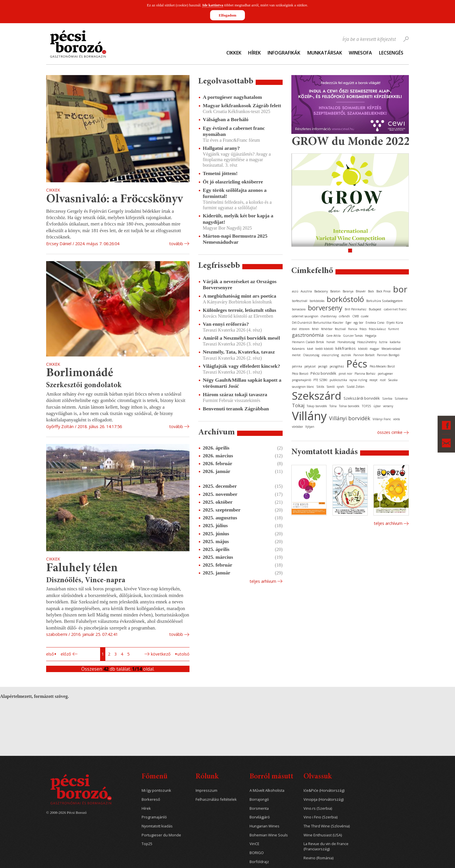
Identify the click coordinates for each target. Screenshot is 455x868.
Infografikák (284, 53)
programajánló (301, 380)
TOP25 (366, 406)
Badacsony (321, 291)
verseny (388, 406)
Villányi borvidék (350, 418)
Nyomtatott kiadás (157, 826)
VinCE (254, 844)
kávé (310, 349)
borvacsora (299, 309)
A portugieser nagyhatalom (232, 97)
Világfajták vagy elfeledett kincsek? (242, 366)
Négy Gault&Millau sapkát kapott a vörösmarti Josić (242, 383)
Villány (309, 416)
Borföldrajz (259, 862)
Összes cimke (390, 432)
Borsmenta (259, 808)
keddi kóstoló (324, 349)
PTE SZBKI (320, 380)
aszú (295, 291)
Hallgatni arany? (221, 148)
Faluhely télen (82, 568)
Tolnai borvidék (349, 406)
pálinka (297, 366)
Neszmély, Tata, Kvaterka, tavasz (239, 352)
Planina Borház (365, 374)
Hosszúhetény (367, 342)
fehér (315, 329)
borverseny (325, 308)
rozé (383, 380)
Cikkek (234, 53)
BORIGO (257, 853)
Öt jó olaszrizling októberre (233, 182)
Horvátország (346, 342)
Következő (161, 654)
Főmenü (155, 777)
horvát (331, 342)
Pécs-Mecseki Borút (382, 366)
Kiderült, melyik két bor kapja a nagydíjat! (238, 219)
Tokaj (298, 405)
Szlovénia (401, 398)
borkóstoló (345, 299)
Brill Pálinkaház (356, 309)
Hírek (254, 53)
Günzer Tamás (353, 336)
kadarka (395, 342)
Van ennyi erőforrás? (226, 324)
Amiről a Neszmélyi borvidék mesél (241, 338)
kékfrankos (346, 348)
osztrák (346, 355)
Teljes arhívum (263, 581)
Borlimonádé (80, 373)
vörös (397, 419)
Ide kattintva (213, 5)
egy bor (359, 323)
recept (373, 380)
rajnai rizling (358, 380)
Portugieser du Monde (161, 835)
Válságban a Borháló (226, 119)
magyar (374, 349)
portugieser (385, 374)
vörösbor (297, 427)
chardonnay (329, 316)
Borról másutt (271, 777)
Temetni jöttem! (220, 173)
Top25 (147, 844)
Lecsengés (391, 53)
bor (400, 289)
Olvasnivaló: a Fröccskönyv (114, 200)
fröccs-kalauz (377, 329)
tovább (176, 244)
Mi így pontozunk (156, 790)
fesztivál (340, 329)
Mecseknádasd (391, 349)
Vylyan (310, 427)
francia (353, 329)
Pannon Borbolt (364, 355)
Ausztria (306, 291)
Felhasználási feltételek (216, 799)
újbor (377, 406)
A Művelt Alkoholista (267, 790)
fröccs (363, 329)
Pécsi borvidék (323, 373)
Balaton (335, 291)
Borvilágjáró (260, 817)
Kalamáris (298, 349)
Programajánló (154, 817)
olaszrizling (330, 355)
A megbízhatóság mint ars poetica (240, 296)
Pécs (357, 364)
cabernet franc (395, 309)
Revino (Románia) (318, 858)
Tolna (333, 406)
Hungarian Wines (264, 826)
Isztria (383, 342)
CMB (355, 316)
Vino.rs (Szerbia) (318, 808)
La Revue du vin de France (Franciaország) (326, 846)
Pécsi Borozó (300, 374)
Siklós (320, 387)
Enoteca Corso (375, 323)
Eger (349, 323)
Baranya (348, 291)
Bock (371, 291)
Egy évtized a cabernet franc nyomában (234, 131)
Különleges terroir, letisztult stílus (240, 310)
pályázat (310, 366)
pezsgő (323, 366)
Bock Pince (383, 291)
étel (294, 329)
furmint (394, 329)
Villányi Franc (382, 419)
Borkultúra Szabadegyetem (384, 301)
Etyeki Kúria (395, 323)
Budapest (375, 309)
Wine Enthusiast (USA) (323, 835)
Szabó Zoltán (355, 387)
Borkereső (151, 799)
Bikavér (361, 291)
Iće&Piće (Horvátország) (324, 790)
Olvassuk (318, 777)
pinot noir (345, 374)
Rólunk (207, 777)
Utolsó (183, 654)
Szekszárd (317, 395)
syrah (341, 387)
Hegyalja (371, 336)
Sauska (393, 380)
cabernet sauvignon (305, 316)
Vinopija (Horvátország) (324, 799)
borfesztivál (300, 301)
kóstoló (363, 349)
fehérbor (327, 329)
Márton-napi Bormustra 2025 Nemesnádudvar (235, 239)
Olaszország (311, 355)
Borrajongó (259, 799)
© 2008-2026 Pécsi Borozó (66, 813)
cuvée (365, 316)
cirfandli (344, 316)
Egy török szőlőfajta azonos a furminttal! (235, 193)
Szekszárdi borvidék (362, 398)
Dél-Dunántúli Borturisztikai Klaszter (318, 323)
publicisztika (338, 380)
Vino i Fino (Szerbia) (321, 817)
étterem (304, 329)
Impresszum (206, 790)
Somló (331, 387)
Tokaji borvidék (317, 406)
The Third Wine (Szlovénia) (327, 826)
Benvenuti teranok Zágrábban (236, 409)
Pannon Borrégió (388, 355)
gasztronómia (308, 335)
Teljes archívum (388, 523)
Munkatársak (325, 53)
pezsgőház (337, 366)
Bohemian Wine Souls (269, 835)
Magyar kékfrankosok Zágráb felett (242, 105)
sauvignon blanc (303, 387)
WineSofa (360, 53)
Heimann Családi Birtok (308, 342)
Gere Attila (333, 336)
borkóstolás (317, 301)
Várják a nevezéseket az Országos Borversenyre (240, 284)
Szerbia (387, 398)
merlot (296, 355)
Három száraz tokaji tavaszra (235, 394)
